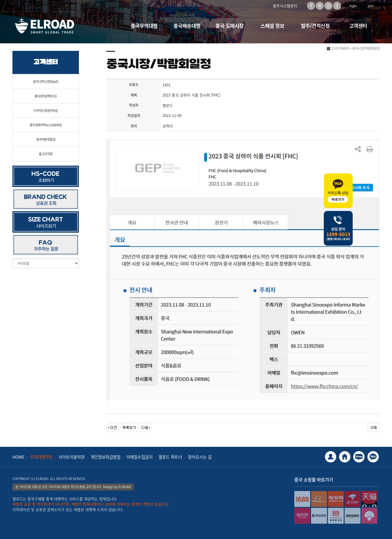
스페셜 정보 (272, 26)
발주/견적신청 (315, 26)
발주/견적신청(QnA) (46, 82)
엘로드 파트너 (170, 457)
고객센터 (358, 26)
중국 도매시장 (230, 26)
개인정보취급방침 (106, 457)
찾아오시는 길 (200, 457)
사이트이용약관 (72, 457)
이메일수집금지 (139, 457)
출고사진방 (46, 154)
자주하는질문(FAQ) (46, 111)
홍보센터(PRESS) (46, 96)
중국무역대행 (144, 26)
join (371, 6)
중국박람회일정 (46, 139)
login (353, 6)
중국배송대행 (187, 26)
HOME (18, 457)
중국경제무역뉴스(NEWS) (46, 125)
